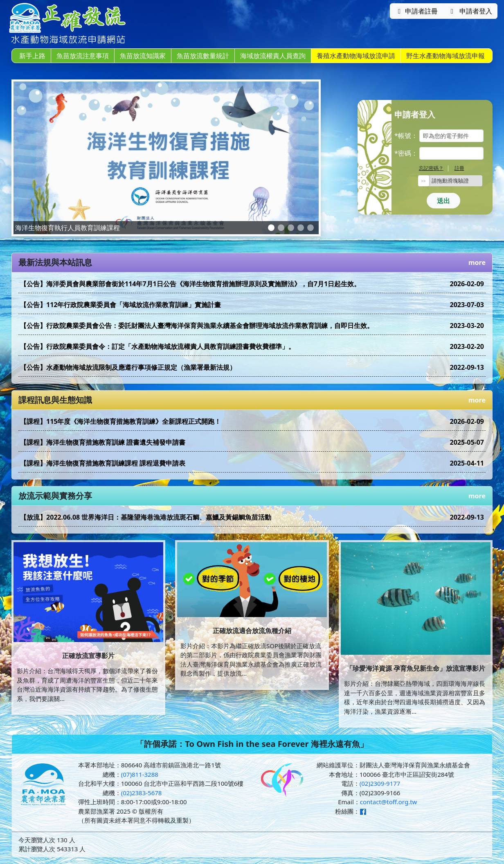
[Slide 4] (301, 228)
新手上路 (32, 56)
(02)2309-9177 (380, 783)
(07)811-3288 (140, 774)
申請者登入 (470, 11)
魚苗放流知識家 (143, 56)
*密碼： (406, 153)
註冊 (459, 168)
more (477, 262)
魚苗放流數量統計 (203, 56)
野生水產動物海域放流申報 (445, 56)
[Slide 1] (271, 228)
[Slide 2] (281, 228)
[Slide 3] (291, 228)
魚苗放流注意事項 (83, 56)
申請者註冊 (416, 11)
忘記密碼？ (431, 168)
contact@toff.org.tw (389, 802)
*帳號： (406, 136)
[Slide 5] (310, 228)
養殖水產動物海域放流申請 (356, 56)
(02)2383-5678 (142, 793)
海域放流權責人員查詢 (273, 56)
